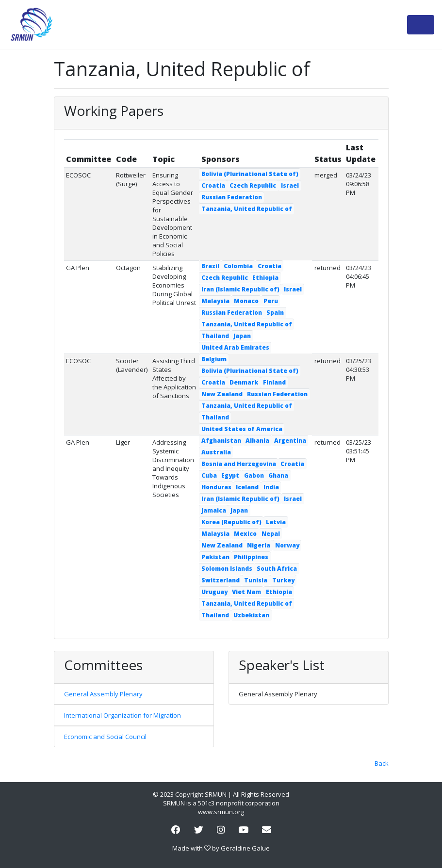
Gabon (254, 475)
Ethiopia (265, 278)
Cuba (209, 475)
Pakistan (215, 557)
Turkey (283, 580)
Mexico (245, 534)
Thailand (215, 336)
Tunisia (256, 580)
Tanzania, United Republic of (247, 209)
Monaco (246, 301)
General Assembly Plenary (103, 694)
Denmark (244, 382)
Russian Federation (232, 197)
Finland (274, 382)
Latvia (276, 522)
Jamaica (214, 510)
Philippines (251, 557)
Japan (242, 336)
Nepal (271, 534)
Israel (290, 185)
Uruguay (214, 592)
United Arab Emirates (235, 347)
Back (382, 763)
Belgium (214, 359)
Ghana (278, 475)
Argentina (290, 441)
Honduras (216, 487)
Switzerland (221, 580)
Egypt (230, 475)
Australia (216, 452)
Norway (287, 545)
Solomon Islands (227, 569)
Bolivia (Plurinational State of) (250, 174)
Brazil (210, 266)
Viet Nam (246, 592)
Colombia (238, 266)
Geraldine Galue (245, 848)
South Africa (277, 569)
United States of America (242, 429)
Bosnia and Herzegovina (239, 464)
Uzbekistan (251, 615)
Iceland (247, 487)
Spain (275, 313)
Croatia (213, 185)
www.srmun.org (221, 812)
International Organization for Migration (123, 715)
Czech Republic (253, 185)
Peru (271, 301)
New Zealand (222, 394)
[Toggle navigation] (421, 25)
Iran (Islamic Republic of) (240, 289)
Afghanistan (221, 441)
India (271, 487)
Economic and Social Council (105, 737)
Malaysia (215, 301)
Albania (257, 441)
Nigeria (259, 545)
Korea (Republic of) (231, 522)
